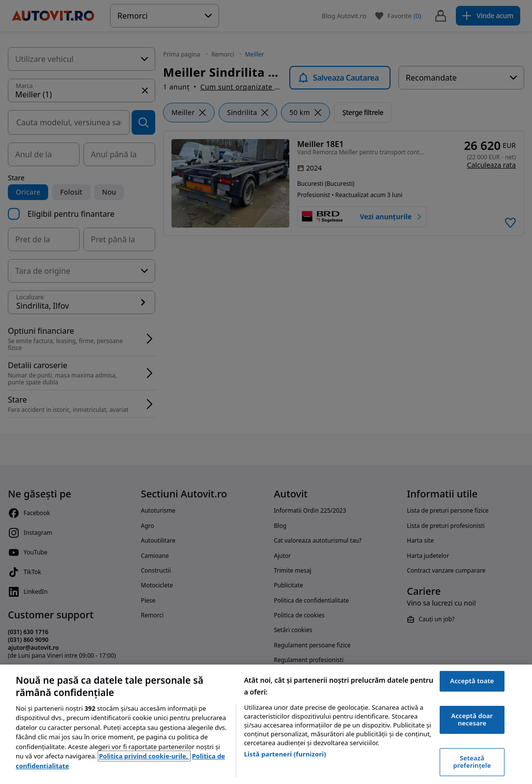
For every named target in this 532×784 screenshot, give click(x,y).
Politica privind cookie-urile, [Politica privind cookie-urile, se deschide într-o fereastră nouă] (144, 756)
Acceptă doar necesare (472, 720)
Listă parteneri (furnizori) (285, 754)
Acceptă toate (472, 681)
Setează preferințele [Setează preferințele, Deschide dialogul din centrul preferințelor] (472, 762)
